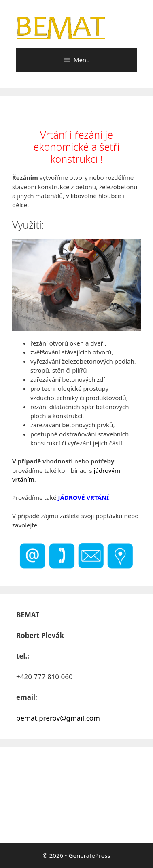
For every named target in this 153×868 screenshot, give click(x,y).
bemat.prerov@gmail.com (58, 718)
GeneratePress (90, 855)
